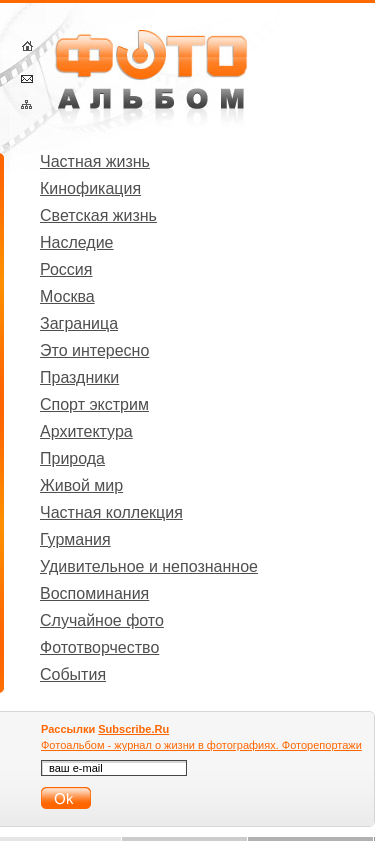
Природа (72, 458)
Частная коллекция (111, 512)
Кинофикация (90, 188)
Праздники (79, 377)
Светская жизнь (98, 215)
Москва (67, 296)
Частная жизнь (95, 161)
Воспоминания (94, 593)
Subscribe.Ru (133, 729)
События (73, 674)
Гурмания (75, 539)
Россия (66, 269)
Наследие (77, 242)
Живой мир (81, 485)
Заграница (79, 323)
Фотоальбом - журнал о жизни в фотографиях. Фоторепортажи (201, 745)
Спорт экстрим (94, 404)
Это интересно (94, 350)
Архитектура (86, 431)
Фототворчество (99, 647)
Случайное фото (102, 620)
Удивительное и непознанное (149, 566)
